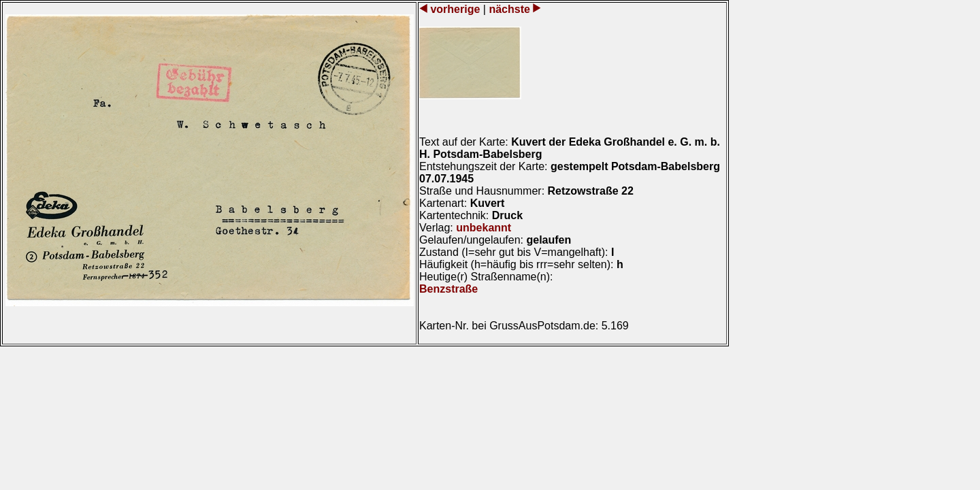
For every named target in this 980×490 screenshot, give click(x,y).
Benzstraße (448, 289)
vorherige (455, 9)
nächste (509, 9)
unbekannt (484, 228)
